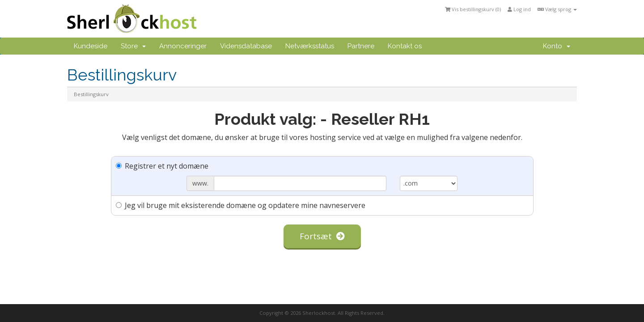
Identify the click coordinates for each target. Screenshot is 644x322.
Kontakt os (405, 46)
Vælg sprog (557, 9)
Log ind (519, 9)
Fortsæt (322, 236)
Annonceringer (183, 46)
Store (133, 46)
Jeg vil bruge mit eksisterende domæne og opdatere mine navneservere (241, 205)
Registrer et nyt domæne (162, 166)
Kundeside (91, 46)
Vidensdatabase (246, 46)
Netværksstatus (310, 46)
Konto (557, 46)
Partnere (361, 46)
